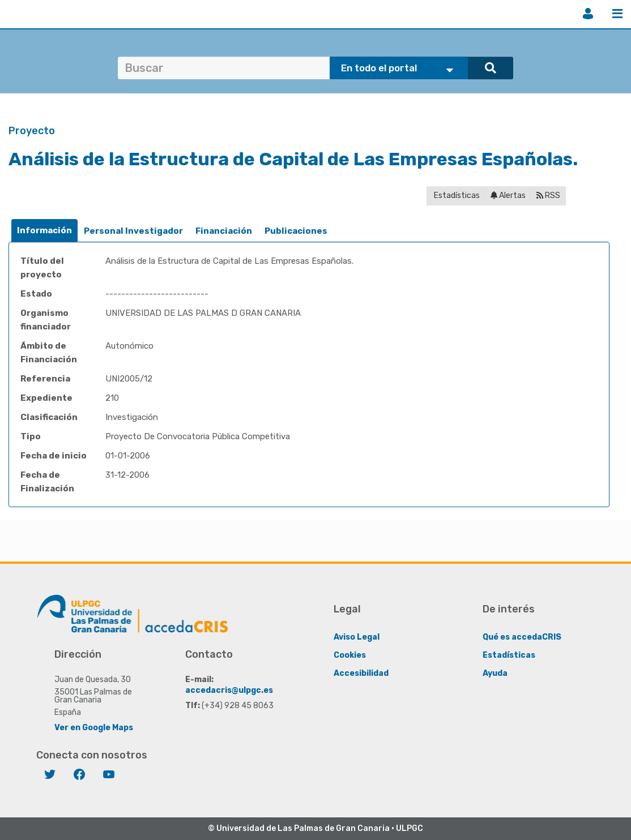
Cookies (350, 655)
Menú (617, 14)
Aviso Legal (357, 637)
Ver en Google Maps (94, 728)
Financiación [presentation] (224, 231)
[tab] (44, 231)
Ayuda (495, 673)
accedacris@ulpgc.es (229, 690)
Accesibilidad (361, 673)
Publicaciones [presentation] (296, 231)
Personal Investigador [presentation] (133, 231)
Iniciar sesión (588, 14)
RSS (548, 196)
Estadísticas (456, 196)
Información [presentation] (44, 230)
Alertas (508, 196)
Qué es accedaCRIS (522, 637)
